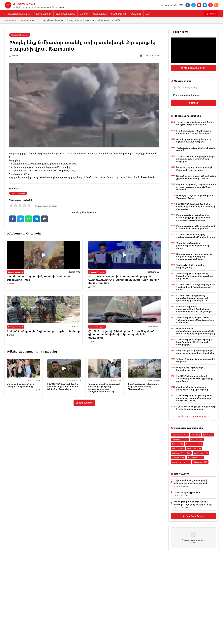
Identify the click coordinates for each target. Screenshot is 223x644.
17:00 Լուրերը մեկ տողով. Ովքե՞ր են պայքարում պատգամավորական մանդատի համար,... (194, 398)
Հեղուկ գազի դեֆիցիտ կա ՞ (188, 492)
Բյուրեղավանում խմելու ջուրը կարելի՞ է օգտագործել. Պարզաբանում (143, 386)
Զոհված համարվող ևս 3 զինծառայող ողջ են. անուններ (43, 331)
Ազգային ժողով (181, 462)
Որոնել (193, 103)
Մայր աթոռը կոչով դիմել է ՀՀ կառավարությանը (191, 369)
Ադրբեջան (201, 453)
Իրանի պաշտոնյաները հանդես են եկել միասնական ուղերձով (194, 141)
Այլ (147, 14)
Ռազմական (100, 14)
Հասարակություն (65, 14)
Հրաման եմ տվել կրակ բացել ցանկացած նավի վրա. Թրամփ (192, 388)
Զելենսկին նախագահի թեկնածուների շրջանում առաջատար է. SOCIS (196, 177)
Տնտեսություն (119, 14)
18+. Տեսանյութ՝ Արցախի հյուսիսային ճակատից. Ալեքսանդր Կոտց (39, 278)
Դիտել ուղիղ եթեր (193, 68)
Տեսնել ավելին (84, 403)
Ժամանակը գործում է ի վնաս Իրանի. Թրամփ (196, 149)
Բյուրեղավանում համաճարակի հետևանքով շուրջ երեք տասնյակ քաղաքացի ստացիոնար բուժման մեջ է (104, 388)
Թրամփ (178, 448)
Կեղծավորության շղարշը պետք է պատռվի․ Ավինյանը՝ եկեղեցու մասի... (193, 503)
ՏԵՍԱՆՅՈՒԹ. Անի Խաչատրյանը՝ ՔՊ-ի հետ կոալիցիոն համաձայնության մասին (196, 287)
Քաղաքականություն (18, 14)
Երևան (177, 444)
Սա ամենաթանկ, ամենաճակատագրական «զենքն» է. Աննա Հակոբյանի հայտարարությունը (196, 331)
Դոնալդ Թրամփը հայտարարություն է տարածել (196, 360)
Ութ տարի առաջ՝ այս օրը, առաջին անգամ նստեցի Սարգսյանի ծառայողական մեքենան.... (194, 256)
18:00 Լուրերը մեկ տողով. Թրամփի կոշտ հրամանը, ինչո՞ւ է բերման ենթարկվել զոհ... (194, 342)
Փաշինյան (194, 448)
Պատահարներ (43, 14)
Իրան (208, 435)
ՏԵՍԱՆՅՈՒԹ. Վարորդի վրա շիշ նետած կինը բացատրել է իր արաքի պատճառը (195, 379)
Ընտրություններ (181, 453)
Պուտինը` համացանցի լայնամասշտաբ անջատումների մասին (193, 245)
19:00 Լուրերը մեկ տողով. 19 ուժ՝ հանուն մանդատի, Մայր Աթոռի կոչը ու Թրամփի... (195, 320)
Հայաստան (180, 435)
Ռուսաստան (194, 444)
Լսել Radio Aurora (193, 516)
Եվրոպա (178, 457)
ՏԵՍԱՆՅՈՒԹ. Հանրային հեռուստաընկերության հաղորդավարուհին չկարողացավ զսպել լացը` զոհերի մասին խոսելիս (124, 280)
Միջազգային (180, 439)
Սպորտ (84, 14)
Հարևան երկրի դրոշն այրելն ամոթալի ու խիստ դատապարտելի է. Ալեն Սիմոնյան (196, 187)
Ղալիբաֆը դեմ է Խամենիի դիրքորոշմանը (190, 266)
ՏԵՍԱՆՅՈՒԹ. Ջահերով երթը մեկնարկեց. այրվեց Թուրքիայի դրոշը (196, 236)
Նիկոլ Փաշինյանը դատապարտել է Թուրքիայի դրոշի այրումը (194, 169)
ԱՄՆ (195, 435)
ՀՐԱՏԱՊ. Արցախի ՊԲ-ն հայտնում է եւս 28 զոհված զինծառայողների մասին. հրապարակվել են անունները (121, 334)
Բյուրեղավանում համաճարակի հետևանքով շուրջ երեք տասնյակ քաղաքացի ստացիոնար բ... (193, 217)
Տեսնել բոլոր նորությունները (193, 416)
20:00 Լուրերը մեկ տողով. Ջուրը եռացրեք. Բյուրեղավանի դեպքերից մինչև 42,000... (195, 276)
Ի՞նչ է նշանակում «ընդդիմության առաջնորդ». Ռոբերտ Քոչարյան (194, 132)
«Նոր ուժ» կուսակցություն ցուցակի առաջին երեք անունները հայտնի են (195, 352)
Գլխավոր (9, 20)
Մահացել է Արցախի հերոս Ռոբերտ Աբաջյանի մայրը (21, 385)
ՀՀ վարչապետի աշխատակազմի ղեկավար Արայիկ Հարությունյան (191, 482)
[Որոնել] (211, 14)
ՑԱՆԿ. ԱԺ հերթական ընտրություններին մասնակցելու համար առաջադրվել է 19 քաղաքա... (195, 309)
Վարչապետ (195, 457)
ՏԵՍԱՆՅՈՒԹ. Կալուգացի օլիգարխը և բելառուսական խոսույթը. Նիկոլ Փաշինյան (196, 159)
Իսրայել (197, 439)
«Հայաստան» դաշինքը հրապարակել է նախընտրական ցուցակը (196, 408)
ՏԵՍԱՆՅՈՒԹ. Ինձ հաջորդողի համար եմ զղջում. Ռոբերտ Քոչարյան (195, 124)
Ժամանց (136, 14)
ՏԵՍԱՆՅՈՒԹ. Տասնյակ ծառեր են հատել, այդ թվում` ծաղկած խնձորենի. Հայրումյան (63, 386)
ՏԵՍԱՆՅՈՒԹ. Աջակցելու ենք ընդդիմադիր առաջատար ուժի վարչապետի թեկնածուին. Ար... (192, 298)
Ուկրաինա (200, 462)
